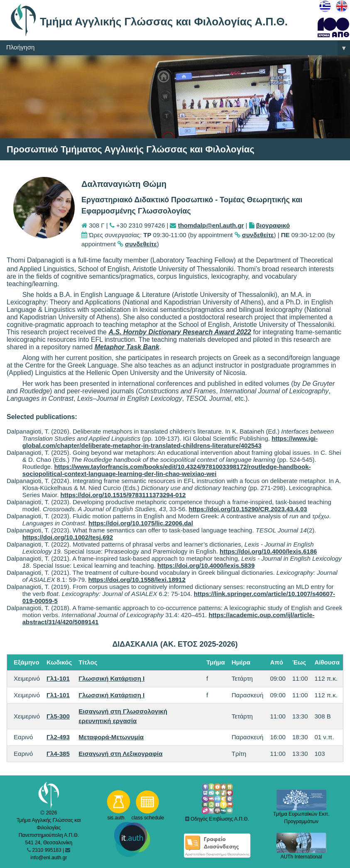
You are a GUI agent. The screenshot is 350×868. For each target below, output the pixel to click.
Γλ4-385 (58, 754)
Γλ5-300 (58, 716)
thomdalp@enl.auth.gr (211, 225)
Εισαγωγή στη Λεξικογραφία (120, 754)
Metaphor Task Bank (127, 347)
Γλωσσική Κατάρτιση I (111, 678)
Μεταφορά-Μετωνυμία (111, 737)
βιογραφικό (273, 225)
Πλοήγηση (178, 48)
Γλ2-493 (58, 737)
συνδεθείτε (258, 235)
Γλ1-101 (58, 678)
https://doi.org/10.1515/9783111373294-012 (123, 495)
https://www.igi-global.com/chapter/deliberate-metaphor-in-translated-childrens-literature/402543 (170, 442)
